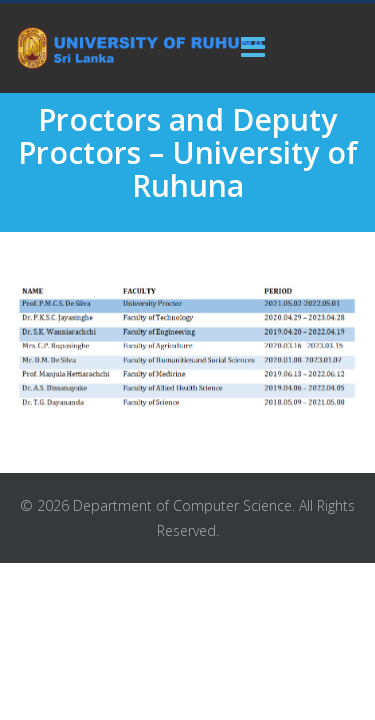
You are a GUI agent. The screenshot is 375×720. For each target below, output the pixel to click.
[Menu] (253, 48)
